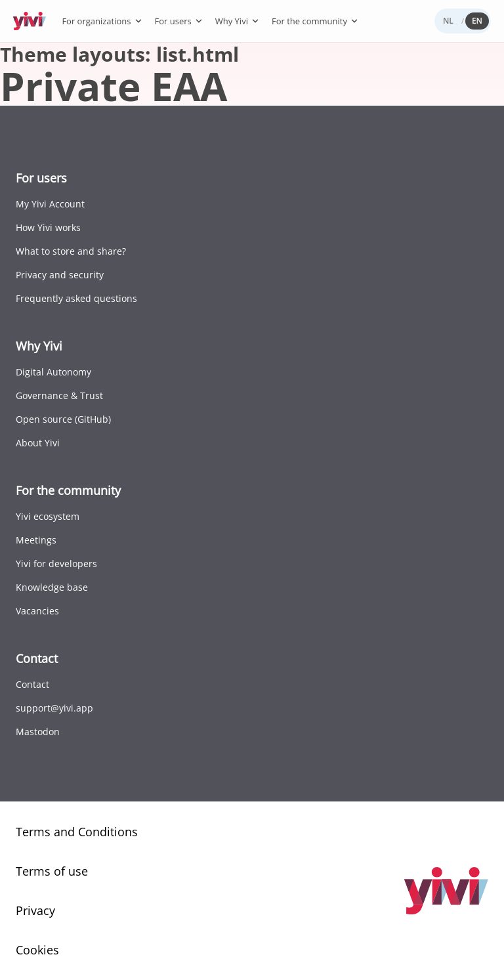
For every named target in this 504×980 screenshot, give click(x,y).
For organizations (102, 21)
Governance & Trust (59, 395)
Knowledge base (52, 587)
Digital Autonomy (53, 372)
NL (448, 21)
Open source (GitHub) (63, 419)
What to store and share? (71, 251)
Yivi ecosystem (48, 516)
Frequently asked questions (76, 298)
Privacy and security (60, 275)
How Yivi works (48, 227)
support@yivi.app (54, 708)
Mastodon (38, 732)
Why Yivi (238, 21)
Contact (32, 684)
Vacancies (37, 611)
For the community (315, 21)
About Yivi (38, 443)
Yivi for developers (56, 564)
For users (179, 21)
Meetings (36, 540)
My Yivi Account (50, 204)
